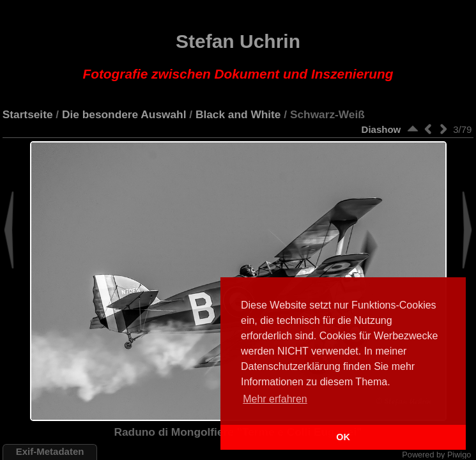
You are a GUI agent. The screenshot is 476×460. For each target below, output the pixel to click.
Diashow (381, 129)
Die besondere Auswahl (124, 114)
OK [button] (343, 437)
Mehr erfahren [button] (275, 399)
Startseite (28, 114)
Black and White (238, 114)
